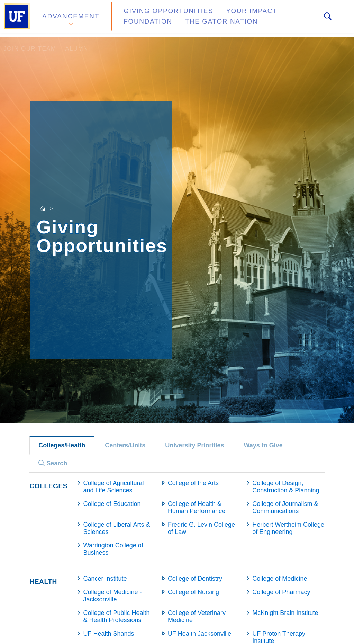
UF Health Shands (108, 634)
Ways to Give (263, 445)
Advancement (71, 19)
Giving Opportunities (158, 15)
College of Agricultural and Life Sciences (113, 487)
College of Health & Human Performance (197, 507)
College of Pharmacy (281, 592)
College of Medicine (280, 579)
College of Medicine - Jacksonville (112, 596)
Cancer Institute (105, 579)
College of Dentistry (195, 579)
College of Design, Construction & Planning (286, 487)
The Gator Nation (151, 22)
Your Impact (230, 15)
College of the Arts (193, 483)
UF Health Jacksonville (199, 634)
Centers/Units (125, 445)
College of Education (112, 504)
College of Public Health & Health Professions (116, 616)
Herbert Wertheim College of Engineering (288, 528)
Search (53, 463)
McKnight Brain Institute (285, 613)
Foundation (286, 15)
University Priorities (194, 445)
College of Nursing (193, 592)
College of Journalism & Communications (285, 507)
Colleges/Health (62, 445)
